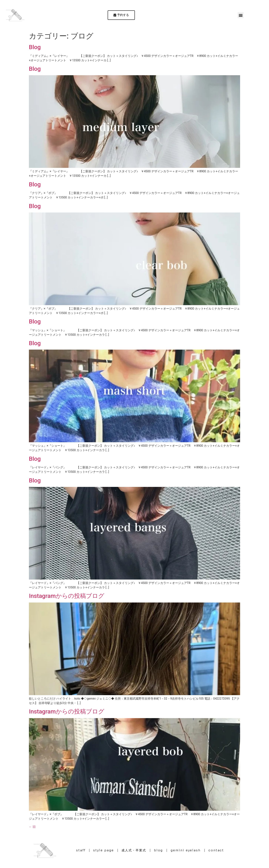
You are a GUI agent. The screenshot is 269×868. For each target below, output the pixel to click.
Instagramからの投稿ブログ (67, 596)
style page (103, 850)
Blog (35, 47)
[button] (241, 15)
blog (158, 850)
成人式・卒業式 (134, 850)
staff (81, 850)
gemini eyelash (186, 850)
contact (216, 850)
